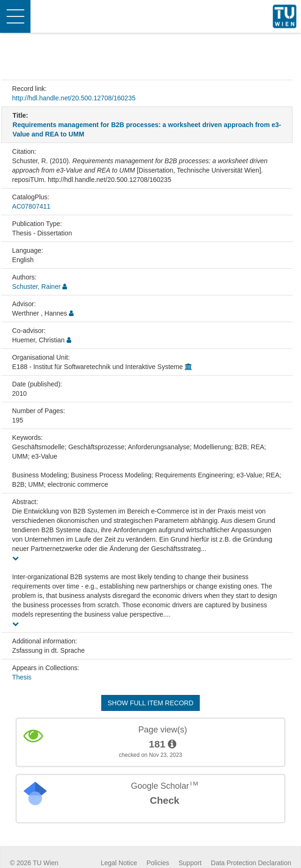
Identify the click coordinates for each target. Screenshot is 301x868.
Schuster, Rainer (37, 287)
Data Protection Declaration (251, 863)
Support (190, 863)
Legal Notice (119, 863)
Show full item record (150, 703)
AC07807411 (31, 206)
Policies (158, 863)
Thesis (22, 677)
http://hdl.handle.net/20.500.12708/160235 (74, 98)
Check (164, 800)
